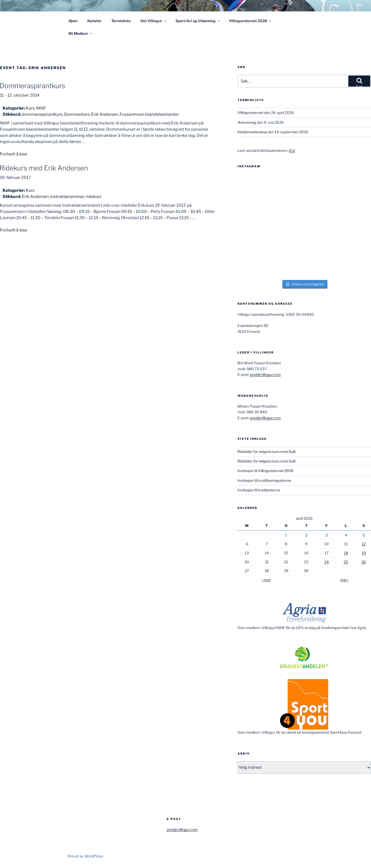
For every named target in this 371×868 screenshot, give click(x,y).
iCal (292, 150)
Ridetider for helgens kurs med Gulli (267, 452)
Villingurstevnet (250, 113)
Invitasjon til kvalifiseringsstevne (264, 480)
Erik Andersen (105, 114)
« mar (266, 580)
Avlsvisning (247, 122)
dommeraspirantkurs (42, 114)
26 (364, 562)
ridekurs (93, 197)
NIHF (41, 108)
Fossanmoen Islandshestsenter (149, 114)
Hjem (73, 21)
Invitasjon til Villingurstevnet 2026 (265, 471)
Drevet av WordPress (85, 856)
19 (364, 553)
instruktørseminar (67, 197)
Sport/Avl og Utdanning (198, 21)
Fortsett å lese (14, 154)
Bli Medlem (81, 33)
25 (346, 562)
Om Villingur (154, 21)
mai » (344, 580)
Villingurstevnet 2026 (251, 21)
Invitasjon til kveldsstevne (259, 490)
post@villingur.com (265, 374)
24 (327, 562)
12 (364, 544)
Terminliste (121, 21)
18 (346, 553)
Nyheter (94, 21)
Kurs (30, 108)
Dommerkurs (77, 114)
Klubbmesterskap (252, 132)
